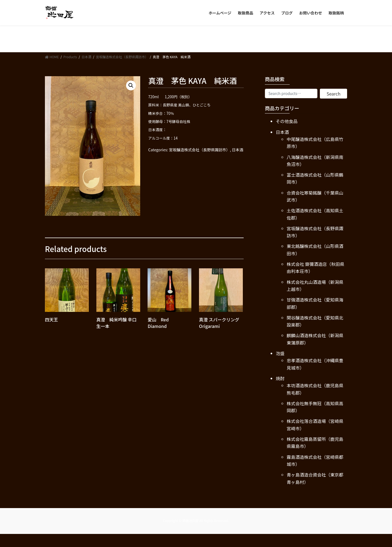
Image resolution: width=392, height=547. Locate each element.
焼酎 (280, 378)
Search (334, 94)
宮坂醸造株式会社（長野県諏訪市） (200, 150)
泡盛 (280, 353)
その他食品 (287, 121)
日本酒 (238, 150)
